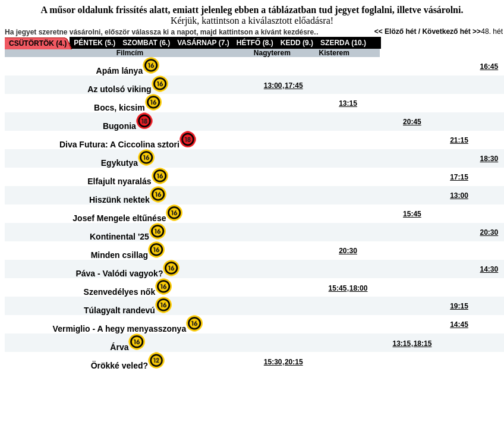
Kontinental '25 (119, 237)
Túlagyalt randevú (119, 310)
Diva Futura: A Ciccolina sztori (119, 144)
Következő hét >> (451, 32)
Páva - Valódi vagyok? (119, 273)
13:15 (348, 103)
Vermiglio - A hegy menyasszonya (120, 329)
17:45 (294, 86)
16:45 (489, 67)
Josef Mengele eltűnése (119, 218)
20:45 (412, 122)
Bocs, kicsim (119, 108)
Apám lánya (120, 71)
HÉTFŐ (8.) (255, 43)
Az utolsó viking (119, 89)
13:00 (273, 86)
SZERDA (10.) (343, 43)
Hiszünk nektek (119, 200)
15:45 (412, 214)
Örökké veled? (120, 366)
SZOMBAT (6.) (146, 43)
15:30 (273, 362)
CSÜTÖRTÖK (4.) (38, 43)
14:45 (459, 325)
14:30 (489, 269)
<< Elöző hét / (399, 32)
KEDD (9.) (297, 43)
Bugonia (119, 126)
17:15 (459, 177)
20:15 (294, 362)
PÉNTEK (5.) (94, 43)
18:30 (489, 159)
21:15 (459, 140)
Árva (119, 347)
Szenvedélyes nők (120, 292)
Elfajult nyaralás (119, 181)
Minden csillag (119, 255)
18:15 (423, 344)
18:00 (359, 288)
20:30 (489, 232)
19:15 (459, 306)
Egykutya (119, 163)
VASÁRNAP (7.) (203, 43)
